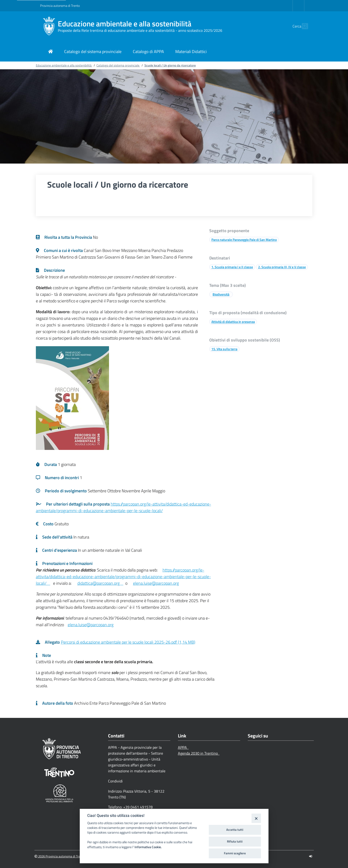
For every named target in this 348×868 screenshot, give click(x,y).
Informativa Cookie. (148, 847)
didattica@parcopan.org (100, 583)
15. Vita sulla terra (224, 349)
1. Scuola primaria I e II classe (232, 267)
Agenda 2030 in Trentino (199, 753)
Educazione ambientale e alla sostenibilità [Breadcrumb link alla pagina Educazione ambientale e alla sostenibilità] (64, 65)
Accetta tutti (235, 830)
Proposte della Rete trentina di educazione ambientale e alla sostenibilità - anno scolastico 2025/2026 (140, 30)
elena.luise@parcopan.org (156, 583)
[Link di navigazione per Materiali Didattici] (191, 52)
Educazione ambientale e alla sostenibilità (125, 24)
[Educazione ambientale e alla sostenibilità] (49, 26)
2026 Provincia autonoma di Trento (60, 856)
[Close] (256, 818)
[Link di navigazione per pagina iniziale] (50, 52)
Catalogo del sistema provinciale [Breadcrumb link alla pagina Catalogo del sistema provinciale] (118, 65)
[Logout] (311, 856)
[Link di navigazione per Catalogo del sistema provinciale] (93, 52)
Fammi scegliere (235, 853)
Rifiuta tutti (235, 841)
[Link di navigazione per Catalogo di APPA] (148, 52)
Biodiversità (221, 294)
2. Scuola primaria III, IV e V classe (282, 267)
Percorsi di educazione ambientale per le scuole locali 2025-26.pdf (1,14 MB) (128, 642)
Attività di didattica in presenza (233, 322)
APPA (183, 747)
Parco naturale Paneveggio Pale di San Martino (244, 240)
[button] (302, 26)
